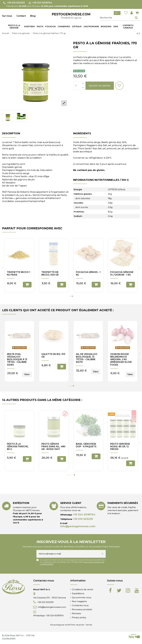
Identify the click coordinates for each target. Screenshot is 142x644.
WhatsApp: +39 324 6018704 (48, 615)
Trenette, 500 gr (52, 272)
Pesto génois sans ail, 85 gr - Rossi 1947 (54, 447)
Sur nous (7, 16)
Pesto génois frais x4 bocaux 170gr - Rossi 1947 (87, 447)
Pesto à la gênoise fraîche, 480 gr (18, 447)
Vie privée (80, 625)
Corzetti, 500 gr (18, 272)
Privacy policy (79, 617)
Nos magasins (79, 601)
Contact (21, 16)
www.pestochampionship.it (30, 201)
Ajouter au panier (100, 86)
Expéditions (78, 593)
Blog (33, 16)
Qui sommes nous (82, 597)
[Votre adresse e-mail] (68, 554)
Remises (76, 613)
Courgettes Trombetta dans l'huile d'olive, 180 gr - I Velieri (88, 358)
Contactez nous (80, 605)
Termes (89, 625)
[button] (40, 27)
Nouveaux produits (82, 609)
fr (118, 13)
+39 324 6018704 (84, 515)
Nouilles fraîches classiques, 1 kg (19, 355)
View (96, 372)
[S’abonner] (103, 554)
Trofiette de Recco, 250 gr (84, 273)
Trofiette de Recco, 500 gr (50, 355)
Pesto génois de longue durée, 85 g (122, 445)
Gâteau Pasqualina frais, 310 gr (122, 357)
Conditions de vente (82, 589)
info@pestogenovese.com (78, 526)
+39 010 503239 (83, 519)
